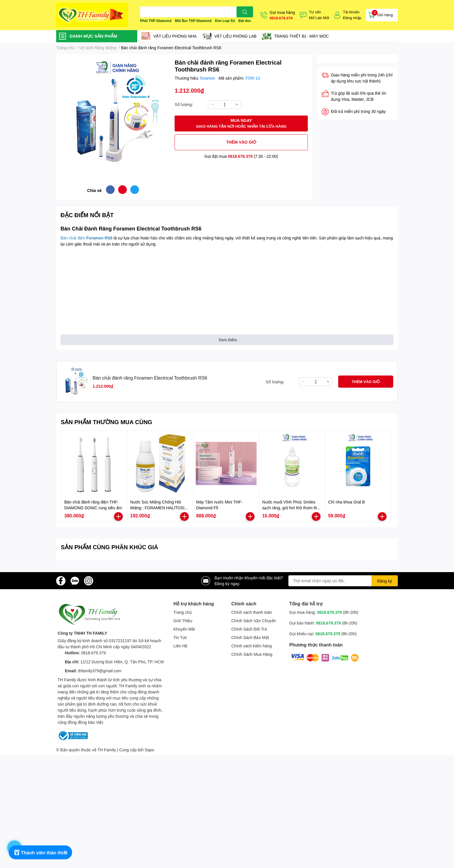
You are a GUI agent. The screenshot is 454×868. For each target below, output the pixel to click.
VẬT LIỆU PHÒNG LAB (235, 36)
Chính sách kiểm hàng (252, 646)
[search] (245, 12)
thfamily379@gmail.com (100, 671)
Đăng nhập (352, 18)
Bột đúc (245, 21)
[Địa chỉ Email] (343, 581)
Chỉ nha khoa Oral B (346, 502)
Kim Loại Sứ (225, 21)
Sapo (150, 750)
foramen (208, 78)
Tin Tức (180, 637)
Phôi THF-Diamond (156, 21)
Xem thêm (228, 340)
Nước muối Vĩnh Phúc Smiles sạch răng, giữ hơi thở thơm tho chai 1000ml (291, 508)
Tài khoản (351, 12)
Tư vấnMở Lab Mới (319, 15)
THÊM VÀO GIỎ (241, 142)
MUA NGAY (241, 123)
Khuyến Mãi (184, 629)
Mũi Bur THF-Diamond (193, 21)
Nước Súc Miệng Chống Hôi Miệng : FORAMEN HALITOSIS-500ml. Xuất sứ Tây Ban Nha (159, 508)
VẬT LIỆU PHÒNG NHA (175, 36)
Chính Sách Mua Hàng (252, 654)
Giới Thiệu (183, 621)
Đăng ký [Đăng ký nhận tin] (385, 581)
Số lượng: (184, 104)
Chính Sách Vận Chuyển (254, 621)
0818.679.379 (281, 18)
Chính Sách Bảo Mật (250, 637)
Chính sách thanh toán (252, 612)
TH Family (107, 750)
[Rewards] (40, 852)
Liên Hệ (180, 646)
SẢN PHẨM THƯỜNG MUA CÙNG (106, 422)
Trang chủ (183, 612)
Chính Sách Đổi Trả (249, 629)
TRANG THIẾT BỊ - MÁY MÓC (302, 36)
